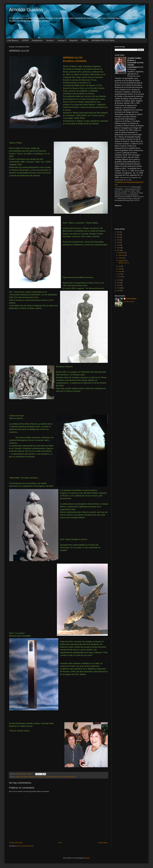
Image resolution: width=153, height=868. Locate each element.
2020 (119, 242)
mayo (120, 271)
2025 (119, 232)
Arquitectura (37, 40)
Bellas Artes (41, 777)
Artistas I (50, 40)
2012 (119, 291)
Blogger (87, 858)
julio (120, 266)
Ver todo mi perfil (129, 302)
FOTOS (25, 40)
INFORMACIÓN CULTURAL (103, 40)
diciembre (122, 253)
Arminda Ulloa (33, 777)
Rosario (65, 777)
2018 (119, 248)
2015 (119, 283)
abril (120, 274)
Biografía (74, 40)
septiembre (122, 261)
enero (120, 277)
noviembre (122, 255)
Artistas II (62, 40)
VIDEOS (85, 40)
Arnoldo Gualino (26, 10)
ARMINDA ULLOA (124, 263)
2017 (119, 250)
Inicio (60, 843)
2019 (119, 245)
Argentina (26, 777)
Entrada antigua (103, 843)
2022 (119, 237)
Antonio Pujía (19, 777)
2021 (119, 240)
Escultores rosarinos (57, 777)
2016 (119, 280)
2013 (119, 288)
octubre (121, 258)
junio (120, 269)
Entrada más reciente (16, 843)
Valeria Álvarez (72, 777)
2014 (119, 285)
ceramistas (48, 777)
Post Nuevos (13, 40)
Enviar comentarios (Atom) (26, 846)
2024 (119, 235)
